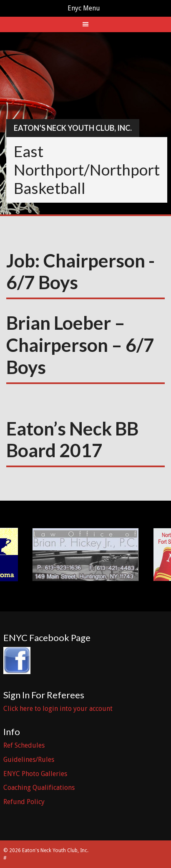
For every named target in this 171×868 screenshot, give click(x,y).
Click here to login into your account (58, 709)
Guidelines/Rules (29, 760)
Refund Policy (24, 802)
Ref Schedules (24, 745)
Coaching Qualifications (39, 788)
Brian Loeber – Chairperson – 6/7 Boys (80, 345)
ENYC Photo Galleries (35, 774)
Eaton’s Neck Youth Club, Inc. (73, 128)
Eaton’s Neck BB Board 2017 (72, 439)
